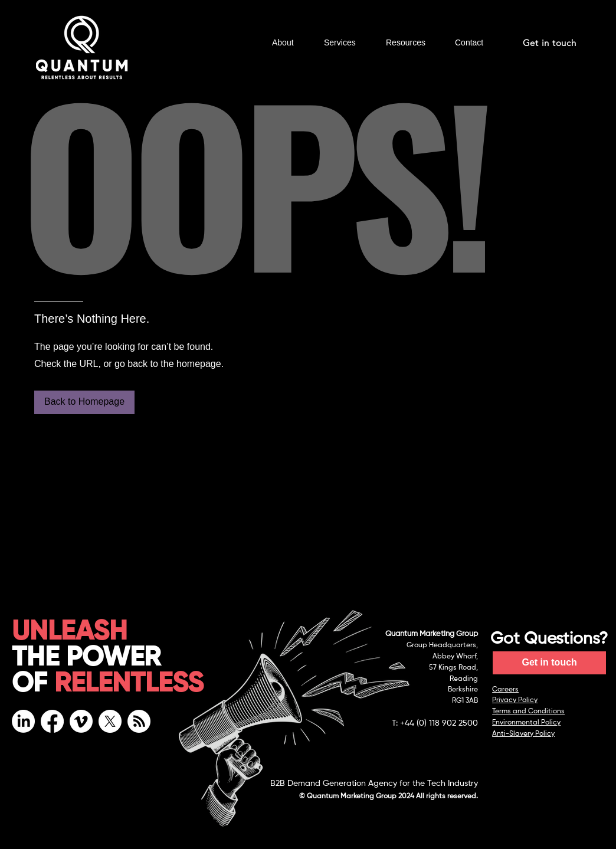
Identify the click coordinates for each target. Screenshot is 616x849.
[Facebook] (52, 721)
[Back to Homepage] (84, 402)
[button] (289, 43)
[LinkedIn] (23, 721)
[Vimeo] (81, 721)
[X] (110, 721)
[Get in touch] (551, 43)
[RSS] (139, 721)
